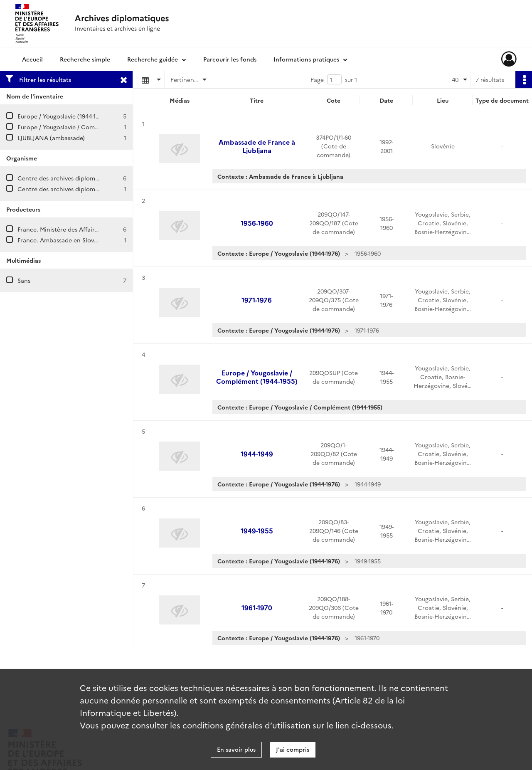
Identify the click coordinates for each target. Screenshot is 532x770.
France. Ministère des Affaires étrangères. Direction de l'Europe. (108, 229)
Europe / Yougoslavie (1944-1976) (62, 116)
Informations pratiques (306, 59)
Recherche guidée (153, 59)
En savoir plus (236, 749)
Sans (24, 280)
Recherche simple (85, 59)
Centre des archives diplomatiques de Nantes (82, 189)
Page (317, 79)
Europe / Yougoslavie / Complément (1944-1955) (84, 127)
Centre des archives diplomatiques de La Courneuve (91, 178)
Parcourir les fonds (230, 59)
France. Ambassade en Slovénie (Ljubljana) (77, 240)
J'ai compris (293, 749)
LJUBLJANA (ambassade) (51, 138)
